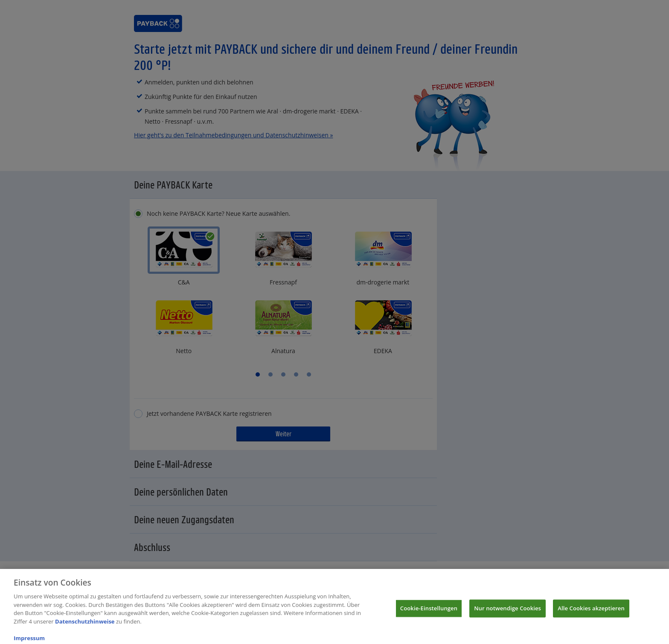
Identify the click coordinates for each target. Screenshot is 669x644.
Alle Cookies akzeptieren (591, 613)
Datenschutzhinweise (85, 627)
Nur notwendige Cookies (508, 613)
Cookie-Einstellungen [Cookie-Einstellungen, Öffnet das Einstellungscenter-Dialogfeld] (429, 613)
